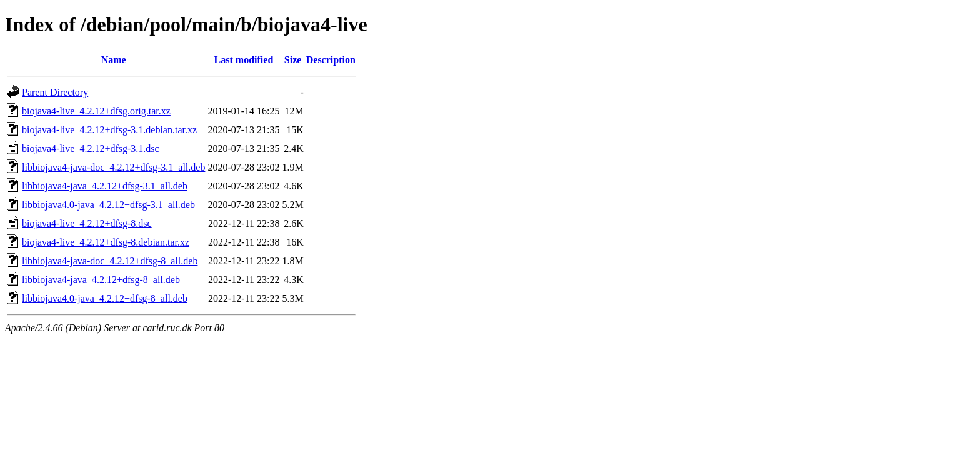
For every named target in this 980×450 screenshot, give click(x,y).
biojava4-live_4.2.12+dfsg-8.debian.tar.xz (106, 242)
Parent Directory (55, 92)
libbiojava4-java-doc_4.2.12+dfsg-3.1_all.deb (113, 167)
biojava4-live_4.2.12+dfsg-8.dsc (87, 223)
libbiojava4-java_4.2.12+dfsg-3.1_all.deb (105, 186)
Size (293, 60)
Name (114, 60)
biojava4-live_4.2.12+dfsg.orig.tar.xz (96, 111)
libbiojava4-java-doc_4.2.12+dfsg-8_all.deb (110, 261)
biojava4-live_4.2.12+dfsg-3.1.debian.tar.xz (109, 130)
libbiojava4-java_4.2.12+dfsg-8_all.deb (101, 280)
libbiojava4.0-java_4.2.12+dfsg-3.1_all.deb (108, 205)
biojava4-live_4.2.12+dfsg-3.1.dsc (91, 148)
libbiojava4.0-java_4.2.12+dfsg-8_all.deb (105, 298)
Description (331, 60)
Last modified (244, 60)
